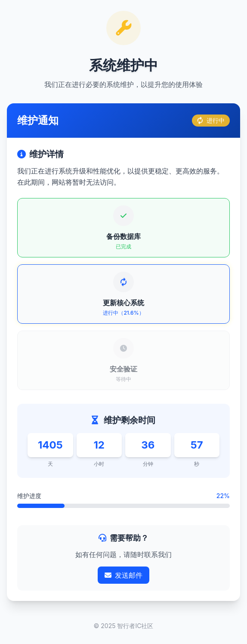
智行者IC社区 (135, 626)
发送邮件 (123, 575)
